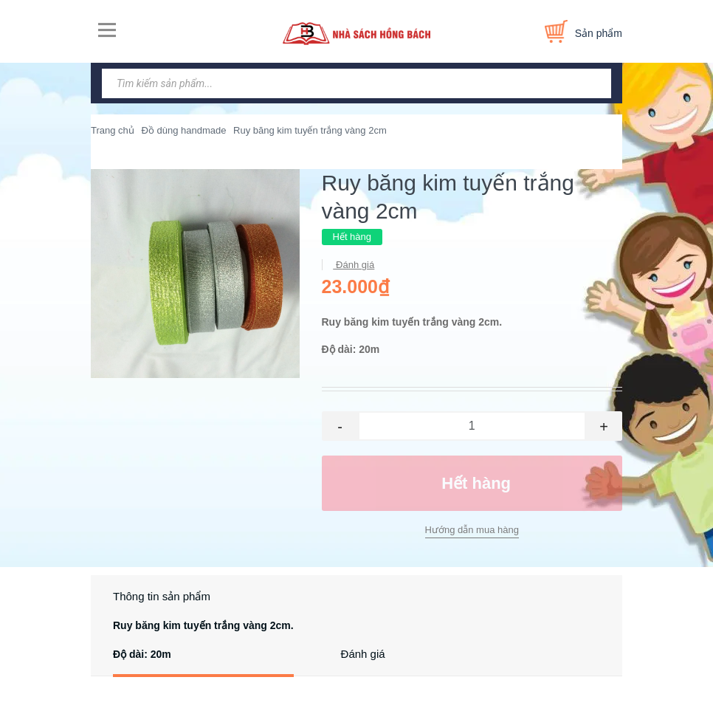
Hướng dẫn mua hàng (472, 530)
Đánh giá (354, 265)
